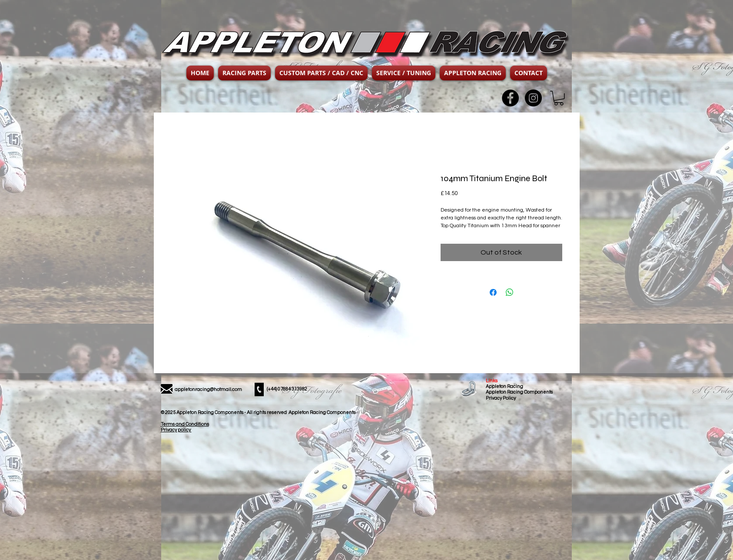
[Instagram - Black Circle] (533, 98)
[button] (244, 73)
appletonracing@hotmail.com (208, 389)
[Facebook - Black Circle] (510, 98)
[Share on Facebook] (493, 292)
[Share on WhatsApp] (510, 292)
